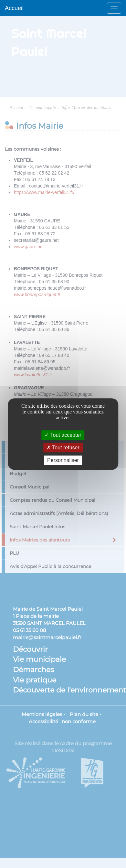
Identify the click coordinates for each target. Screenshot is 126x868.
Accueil (14, 8)
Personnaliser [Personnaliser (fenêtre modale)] (63, 460)
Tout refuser (63, 448)
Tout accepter (63, 435)
